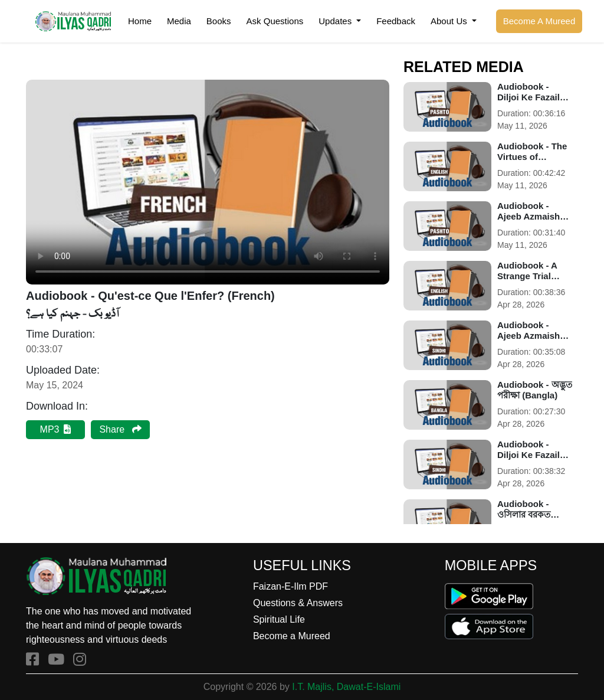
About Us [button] (450, 21)
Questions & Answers (298, 603)
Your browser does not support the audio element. (208, 182)
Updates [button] (336, 21)
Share (120, 429)
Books (219, 21)
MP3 (56, 429)
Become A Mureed (539, 21)
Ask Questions (275, 21)
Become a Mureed (292, 636)
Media (179, 21)
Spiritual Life (279, 619)
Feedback (396, 21)
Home (140, 21)
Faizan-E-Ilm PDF (290, 586)
